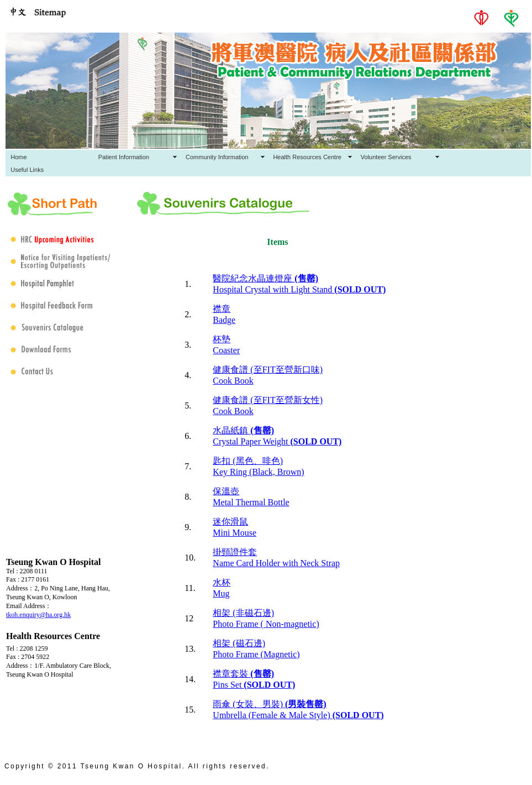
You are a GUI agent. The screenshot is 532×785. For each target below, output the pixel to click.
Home (19, 157)
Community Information (217, 157)
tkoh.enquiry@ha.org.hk (38, 615)
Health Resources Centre (307, 157)
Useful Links (27, 170)
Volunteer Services (386, 157)
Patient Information (124, 157)
